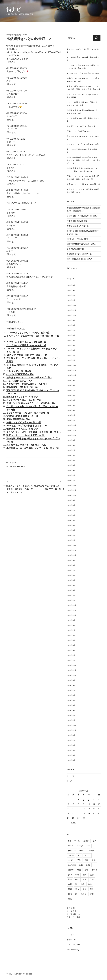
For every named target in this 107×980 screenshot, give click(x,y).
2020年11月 (72, 610)
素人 (77, 889)
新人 (84, 879)
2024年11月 (72, 370)
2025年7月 (71, 330)
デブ (88, 846)
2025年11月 (72, 310)
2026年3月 (71, 290)
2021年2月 (71, 595)
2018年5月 (71, 750)
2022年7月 (71, 510)
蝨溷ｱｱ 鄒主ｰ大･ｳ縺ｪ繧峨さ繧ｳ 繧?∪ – (83, 216)
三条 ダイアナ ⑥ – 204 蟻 (19, 371)
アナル (77, 841)
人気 (94, 860)
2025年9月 (71, 320)
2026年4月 (71, 285)
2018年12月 (72, 725)
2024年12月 (72, 365)
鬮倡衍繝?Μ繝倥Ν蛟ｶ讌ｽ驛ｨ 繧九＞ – (82, 244)
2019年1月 (71, 720)
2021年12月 (72, 545)
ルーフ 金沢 (72, 911)
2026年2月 (71, 295)
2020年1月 (71, 660)
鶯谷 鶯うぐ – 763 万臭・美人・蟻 (81, 126)
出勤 (14, 467)
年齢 (84, 875)
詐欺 (92, 894)
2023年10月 (72, 435)
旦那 (92, 879)
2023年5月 (71, 460)
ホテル (87, 855)
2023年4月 (71, 465)
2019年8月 (71, 685)
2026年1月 (71, 300)
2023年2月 (71, 475)
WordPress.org (73, 950)
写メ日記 (72, 865)
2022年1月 (71, 540)
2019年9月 (71, 680)
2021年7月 (71, 570)
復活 (92, 875)
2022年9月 (71, 500)
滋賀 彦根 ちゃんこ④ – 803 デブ (22, 429)
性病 (70, 879)
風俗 (18, 467)
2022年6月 (71, 515)
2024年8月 (71, 385)
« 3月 (73, 823)
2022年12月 (72, 485)
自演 (70, 894)
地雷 (79, 870)
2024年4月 (71, 405)
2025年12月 (72, 305)
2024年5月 (71, 400)
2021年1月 (71, 600)
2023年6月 (71, 455)
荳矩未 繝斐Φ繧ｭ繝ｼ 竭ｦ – (78, 221)
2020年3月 (71, 650)
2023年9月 (71, 440)
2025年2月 (71, 355)
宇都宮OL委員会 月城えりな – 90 (22, 416)
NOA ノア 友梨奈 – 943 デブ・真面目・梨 (27, 355)
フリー (71, 855)
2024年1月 (71, 420)
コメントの (74, 945)
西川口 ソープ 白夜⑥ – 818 (78, 131)
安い (70, 875)
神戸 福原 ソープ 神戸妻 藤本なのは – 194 (27, 426)
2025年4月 (71, 345)
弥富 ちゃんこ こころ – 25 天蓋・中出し (26, 435)
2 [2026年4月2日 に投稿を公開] (84, 799)
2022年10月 (72, 495)
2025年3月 (71, 350)
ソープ (80, 846)
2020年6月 (71, 635)
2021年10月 (72, 555)
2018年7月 (71, 740)
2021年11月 (72, 550)
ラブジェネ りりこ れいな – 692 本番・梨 (26, 342)
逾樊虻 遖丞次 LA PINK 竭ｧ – (79, 226)
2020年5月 (71, 640)
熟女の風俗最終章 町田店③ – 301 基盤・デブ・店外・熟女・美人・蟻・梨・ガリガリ (84, 160)
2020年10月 (72, 615)
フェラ (91, 851)
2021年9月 (71, 560)
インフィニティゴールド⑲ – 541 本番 (83, 144)
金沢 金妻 (71, 908)
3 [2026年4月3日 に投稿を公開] (89, 799)
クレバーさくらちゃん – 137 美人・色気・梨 (28, 333)
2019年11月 (72, 670)
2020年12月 (72, 605)
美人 (92, 889)
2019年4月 (71, 705)
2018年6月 (71, 745)
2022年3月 (71, 530)
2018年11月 (72, 730)
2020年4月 (71, 645)
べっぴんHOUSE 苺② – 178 (20, 374)
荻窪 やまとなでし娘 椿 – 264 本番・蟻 (83, 184)
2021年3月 (71, 590)
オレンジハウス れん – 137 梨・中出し (25, 400)
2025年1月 (71, 360)
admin (25, 35)
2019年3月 (71, 710)
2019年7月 (71, 690)
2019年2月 (71, 715)
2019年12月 (72, 665)
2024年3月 (71, 410)
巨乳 (77, 875)
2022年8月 (71, 505)
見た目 (84, 894)
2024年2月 (71, 415)
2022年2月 (71, 535)
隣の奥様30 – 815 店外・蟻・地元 (23, 387)
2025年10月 (72, 315)
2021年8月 (71, 565)
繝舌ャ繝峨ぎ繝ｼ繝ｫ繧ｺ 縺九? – (80, 259)
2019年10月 (72, 675)
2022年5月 (71, 520)
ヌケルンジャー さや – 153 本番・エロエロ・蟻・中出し (34, 432)
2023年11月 (72, 430)
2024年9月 (71, 380)
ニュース (13, 463)
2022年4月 (71, 525)
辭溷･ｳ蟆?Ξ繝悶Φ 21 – (76, 249)
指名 (77, 879)
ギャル (71, 846)
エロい (86, 841)
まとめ (69, 781)
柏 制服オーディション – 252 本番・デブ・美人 (29, 378)
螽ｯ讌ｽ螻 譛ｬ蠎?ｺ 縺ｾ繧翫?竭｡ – (80, 254)
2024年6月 (71, 395)
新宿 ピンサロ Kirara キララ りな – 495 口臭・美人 (31, 403)
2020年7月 (71, 630)
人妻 (86, 860)
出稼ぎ (71, 870)
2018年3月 (71, 760)
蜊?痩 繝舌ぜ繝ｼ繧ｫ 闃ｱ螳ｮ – (79, 239)
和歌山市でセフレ (15, 322)
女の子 (95, 870)
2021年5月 (71, 580)
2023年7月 (71, 450)
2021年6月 (71, 575)
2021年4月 (71, 585)
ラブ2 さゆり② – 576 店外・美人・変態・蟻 (28, 413)
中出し (71, 860)
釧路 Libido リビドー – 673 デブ (22, 397)
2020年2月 (71, 655)
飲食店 (23, 467)
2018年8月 (71, 735)
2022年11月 (72, 490)
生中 (90, 884)
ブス (79, 855)
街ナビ (14, 9)
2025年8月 (71, 325)
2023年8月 (71, 445)
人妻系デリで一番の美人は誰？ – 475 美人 (27, 384)
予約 (79, 860)
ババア (82, 851)
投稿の (72, 940)
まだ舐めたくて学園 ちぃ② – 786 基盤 (83, 73)
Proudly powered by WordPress (19, 974)
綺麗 (84, 889)
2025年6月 (71, 335)
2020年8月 (71, 625)
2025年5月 (71, 340)
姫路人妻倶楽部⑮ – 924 (18, 419)
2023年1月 (71, 480)
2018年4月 (71, 755)
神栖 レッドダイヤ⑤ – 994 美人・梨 (24, 422)
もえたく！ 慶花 (73, 917)
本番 (70, 884)
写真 (81, 865)
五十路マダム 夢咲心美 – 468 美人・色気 (26, 445)
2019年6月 (71, 695)
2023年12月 (72, 425)
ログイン (70, 935)
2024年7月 (71, 390)
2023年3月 (71, 470)
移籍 (70, 889)
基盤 (86, 870)
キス (94, 841)
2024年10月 (72, 375)
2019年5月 (71, 700)
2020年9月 (71, 620)
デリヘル (72, 851)
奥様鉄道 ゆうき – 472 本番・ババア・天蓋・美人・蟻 (33, 448)
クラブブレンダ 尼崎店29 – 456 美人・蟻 (26, 345)
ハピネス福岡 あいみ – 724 (19, 381)
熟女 (83, 884)
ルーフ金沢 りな (73, 914)
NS (11, 467)
